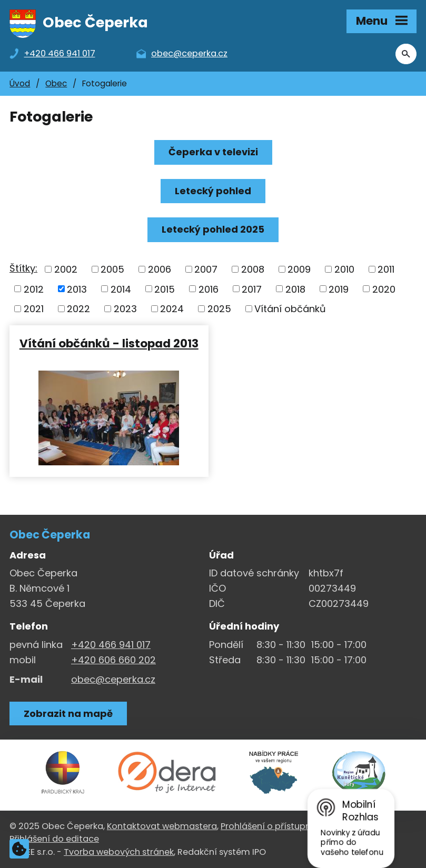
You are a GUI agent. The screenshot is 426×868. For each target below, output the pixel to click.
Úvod (20, 83)
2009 (299, 269)
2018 (295, 289)
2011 (386, 269)
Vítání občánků (290, 309)
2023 (125, 309)
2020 (384, 289)
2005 (112, 269)
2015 (165, 289)
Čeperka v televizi (213, 152)
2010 (344, 269)
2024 (172, 309)
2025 (219, 309)
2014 (121, 289)
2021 (34, 309)
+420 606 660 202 (113, 660)
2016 (209, 289)
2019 (339, 289)
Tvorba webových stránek (119, 852)
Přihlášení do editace (54, 839)
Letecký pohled (213, 191)
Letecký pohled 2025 (213, 229)
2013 (77, 289)
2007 (206, 269)
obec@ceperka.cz (113, 679)
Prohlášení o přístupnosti (274, 826)
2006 (160, 269)
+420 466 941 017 (111, 645)
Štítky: (23, 268)
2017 (252, 289)
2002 (66, 269)
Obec (56, 83)
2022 (78, 309)
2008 (253, 269)
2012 (34, 289)
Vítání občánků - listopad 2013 (109, 343)
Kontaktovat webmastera (162, 826)
